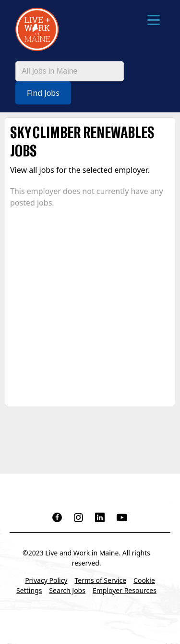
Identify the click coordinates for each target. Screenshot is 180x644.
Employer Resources (125, 590)
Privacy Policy (46, 580)
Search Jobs (67, 590)
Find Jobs (43, 93)
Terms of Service (101, 580)
